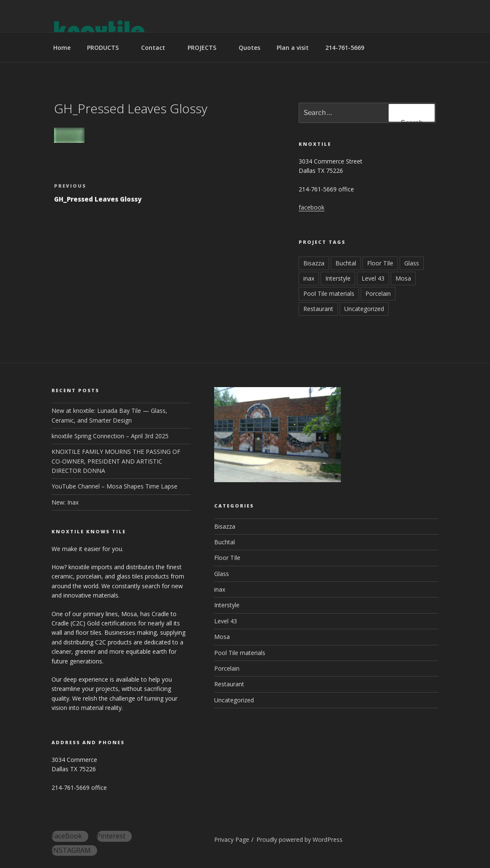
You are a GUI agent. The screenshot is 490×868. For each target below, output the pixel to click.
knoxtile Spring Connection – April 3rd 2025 (110, 436)
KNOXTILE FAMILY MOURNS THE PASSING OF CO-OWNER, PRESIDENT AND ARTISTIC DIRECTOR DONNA (116, 461)
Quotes (249, 48)
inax (309, 278)
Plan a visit (293, 48)
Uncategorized (364, 309)
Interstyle (338, 278)
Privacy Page (232, 839)
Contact (157, 48)
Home (62, 48)
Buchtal (346, 263)
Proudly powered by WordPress (299, 839)
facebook (312, 207)
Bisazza (314, 263)
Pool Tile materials (329, 293)
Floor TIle (380, 263)
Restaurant (318, 309)
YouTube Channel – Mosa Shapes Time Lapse (114, 486)
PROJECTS (206, 48)
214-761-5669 (345, 48)
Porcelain (378, 293)
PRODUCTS (107, 48)
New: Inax (65, 502)
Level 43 (373, 278)
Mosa (403, 278)
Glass (412, 263)
